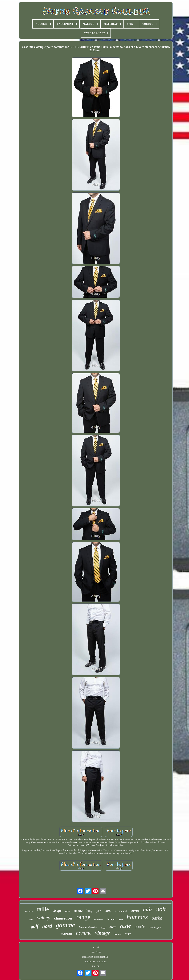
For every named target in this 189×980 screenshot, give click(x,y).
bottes (117, 934)
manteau (99, 919)
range (83, 917)
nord (47, 926)
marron (66, 934)
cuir (148, 909)
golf (34, 926)
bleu (113, 927)
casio (128, 934)
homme (84, 933)
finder (103, 928)
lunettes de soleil (88, 927)
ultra (121, 920)
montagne (155, 927)
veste (125, 926)
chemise (29, 911)
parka (157, 918)
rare (31, 920)
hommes (137, 917)
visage (57, 911)
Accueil (96, 947)
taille (43, 909)
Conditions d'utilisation (96, 962)
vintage (103, 933)
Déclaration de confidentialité (96, 957)
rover (135, 910)
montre (78, 911)
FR (98, 966)
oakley (43, 918)
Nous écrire (96, 952)
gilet (98, 911)
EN (94, 966)
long (89, 911)
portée (140, 926)
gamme (65, 925)
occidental (121, 911)
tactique (111, 919)
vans (108, 910)
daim (68, 911)
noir (161, 909)
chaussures (63, 918)
